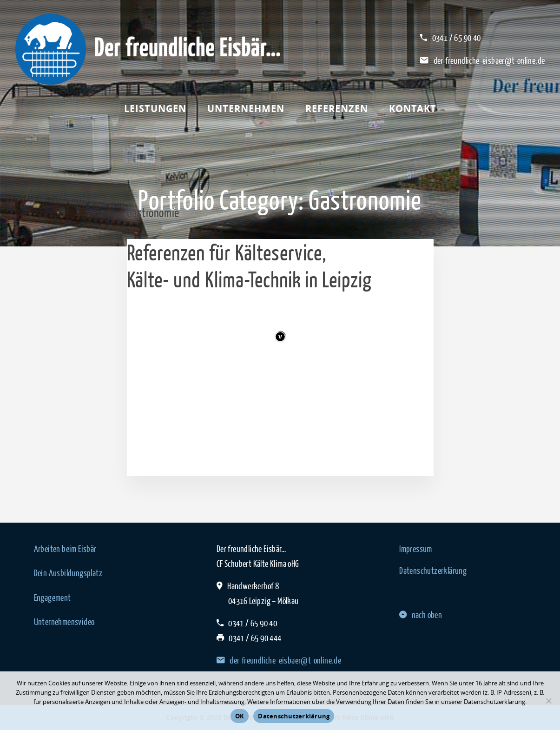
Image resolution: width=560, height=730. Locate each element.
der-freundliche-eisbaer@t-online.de (489, 60)
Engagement (53, 597)
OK (240, 716)
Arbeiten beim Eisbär (65, 549)
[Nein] (548, 701)
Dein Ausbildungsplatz (68, 573)
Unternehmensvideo (64, 622)
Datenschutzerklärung (433, 571)
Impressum (416, 549)
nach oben (421, 615)
